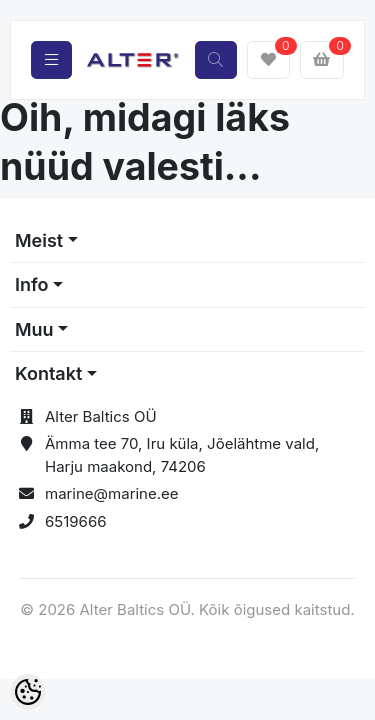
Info (32, 284)
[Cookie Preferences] (28, 692)
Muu (34, 329)
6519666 (76, 521)
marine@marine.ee (112, 493)
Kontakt (48, 373)
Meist (39, 240)
